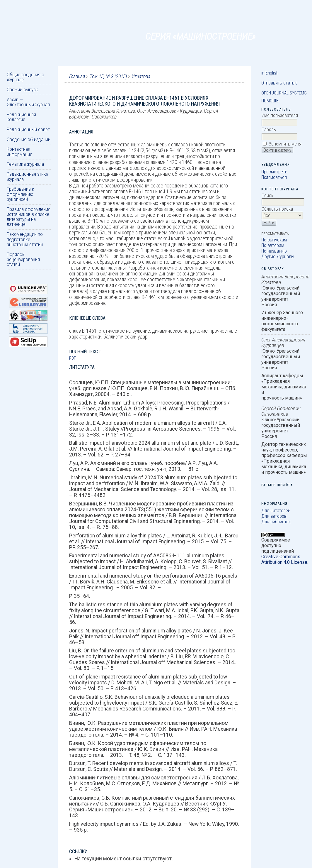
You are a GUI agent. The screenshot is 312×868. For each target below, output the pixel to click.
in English (270, 73)
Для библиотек (276, 522)
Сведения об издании (29, 139)
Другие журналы (278, 257)
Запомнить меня (285, 144)
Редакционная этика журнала (28, 176)
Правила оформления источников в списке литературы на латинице (29, 217)
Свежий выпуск (22, 89)
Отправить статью (279, 83)
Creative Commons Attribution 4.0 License (284, 559)
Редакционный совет (28, 129)
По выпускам (274, 240)
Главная (77, 77)
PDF (73, 358)
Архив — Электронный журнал (28, 102)
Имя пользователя (280, 115)
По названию (274, 251)
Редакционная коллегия (21, 117)
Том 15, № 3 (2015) (108, 77)
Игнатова (141, 77)
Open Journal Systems (284, 93)
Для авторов (274, 516)
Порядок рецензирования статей (23, 259)
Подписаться (274, 177)
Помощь (270, 101)
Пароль (269, 130)
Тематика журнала (25, 164)
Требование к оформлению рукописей (21, 194)
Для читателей (276, 511)
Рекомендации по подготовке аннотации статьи (25, 239)
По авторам (273, 245)
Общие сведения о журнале (25, 77)
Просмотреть (274, 172)
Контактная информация (19, 152)
